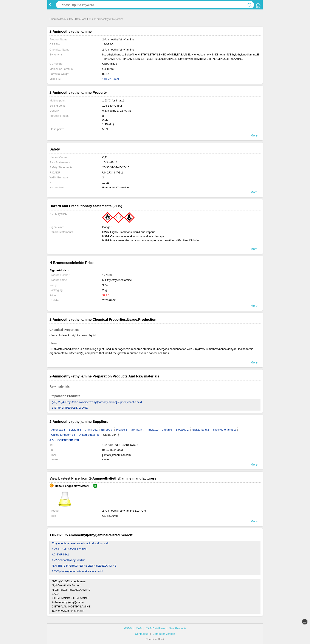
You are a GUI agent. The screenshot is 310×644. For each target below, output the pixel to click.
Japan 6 (167, 430)
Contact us (142, 634)
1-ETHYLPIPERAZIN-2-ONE (70, 408)
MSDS (128, 628)
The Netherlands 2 (224, 430)
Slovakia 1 (182, 430)
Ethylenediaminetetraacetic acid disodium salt (80, 543)
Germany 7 (138, 430)
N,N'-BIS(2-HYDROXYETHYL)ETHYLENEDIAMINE (84, 566)
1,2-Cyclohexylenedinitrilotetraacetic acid (77, 571)
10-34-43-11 (110, 162)
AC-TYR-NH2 (60, 554)
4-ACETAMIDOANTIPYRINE (70, 549)
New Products (177, 628)
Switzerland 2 (201, 430)
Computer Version (164, 634)
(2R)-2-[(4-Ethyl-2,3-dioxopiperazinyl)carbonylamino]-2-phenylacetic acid (97, 402)
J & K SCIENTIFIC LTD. (65, 440)
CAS (139, 628)
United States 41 (89, 435)
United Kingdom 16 (63, 435)
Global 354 (110, 435)
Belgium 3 (75, 430)
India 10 (153, 430)
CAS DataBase (155, 628)
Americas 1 (58, 430)
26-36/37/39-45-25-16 (116, 167)
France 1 (122, 430)
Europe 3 (107, 430)
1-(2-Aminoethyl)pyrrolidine (69, 560)
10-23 (106, 183)
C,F (105, 157)
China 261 (91, 430)
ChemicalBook (58, 19)
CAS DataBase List (80, 19)
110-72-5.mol (111, 79)
